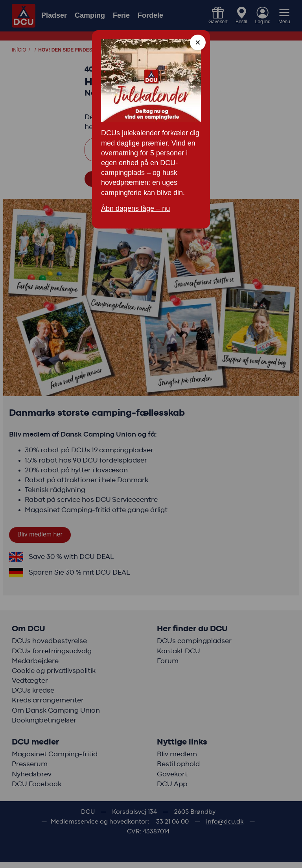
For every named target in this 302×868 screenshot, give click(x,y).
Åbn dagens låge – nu (135, 208)
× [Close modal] (198, 42)
